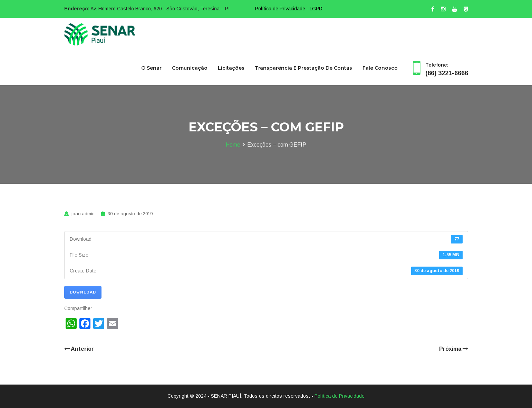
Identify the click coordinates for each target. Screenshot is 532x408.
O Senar (151, 68)
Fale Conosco (380, 68)
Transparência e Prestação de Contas (303, 68)
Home (233, 145)
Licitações (231, 68)
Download (83, 292)
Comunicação (190, 68)
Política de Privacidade (340, 396)
